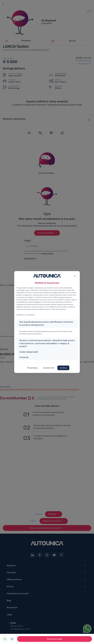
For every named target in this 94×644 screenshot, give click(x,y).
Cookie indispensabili (29, 352)
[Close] (75, 276)
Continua (63, 368)
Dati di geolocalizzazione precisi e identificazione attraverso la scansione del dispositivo (46, 323)
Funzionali (24, 357)
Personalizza (32, 368)
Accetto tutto (49, 368)
